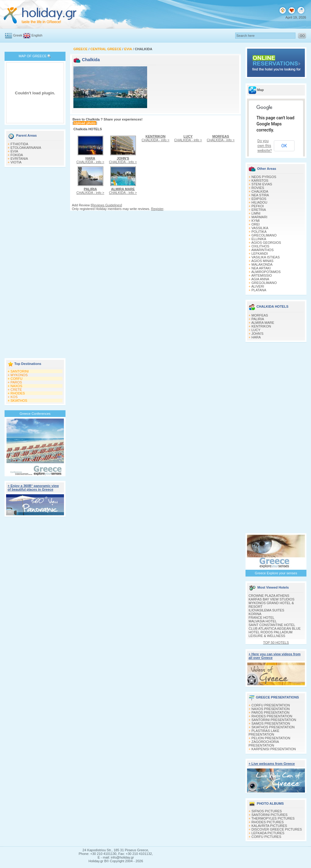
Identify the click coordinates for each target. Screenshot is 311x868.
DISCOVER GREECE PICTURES (277, 829)
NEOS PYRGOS (264, 177)
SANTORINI (20, 371)
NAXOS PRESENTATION (271, 709)
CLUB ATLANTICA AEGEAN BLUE (275, 628)
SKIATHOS (19, 401)
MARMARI (260, 217)
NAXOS (17, 386)
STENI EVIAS (262, 184)
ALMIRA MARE (263, 323)
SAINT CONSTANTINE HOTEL (272, 625)
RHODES (18, 393)
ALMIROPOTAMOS (266, 272)
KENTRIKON (261, 326)
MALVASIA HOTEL (263, 621)
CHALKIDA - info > (90, 160)
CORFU (17, 379)
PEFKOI (258, 206)
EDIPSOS (259, 199)
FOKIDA (17, 155)
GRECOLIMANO (264, 235)
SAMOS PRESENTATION (271, 723)
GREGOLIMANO (264, 283)
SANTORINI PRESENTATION (274, 720)
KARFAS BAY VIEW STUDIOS (272, 599)
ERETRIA (259, 210)
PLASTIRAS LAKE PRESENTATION (264, 733)
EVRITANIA (19, 159)
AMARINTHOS (262, 250)
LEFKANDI (260, 254)
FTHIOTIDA (19, 144)
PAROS (16, 382)
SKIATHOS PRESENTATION (273, 727)
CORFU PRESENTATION (271, 705)
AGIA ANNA (260, 279)
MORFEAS (260, 315)
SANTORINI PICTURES (270, 815)
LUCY (256, 330)
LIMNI (256, 213)
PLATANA (259, 290)
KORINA (255, 614)
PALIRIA (258, 319)
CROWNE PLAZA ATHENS (269, 596)
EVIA (14, 151)
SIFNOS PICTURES (267, 811)
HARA (256, 337)
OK (284, 146)
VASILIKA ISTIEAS (266, 257)
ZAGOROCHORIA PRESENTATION (264, 744)
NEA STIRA (260, 195)
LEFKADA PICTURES (268, 833)
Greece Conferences (35, 414)
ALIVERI (258, 286)
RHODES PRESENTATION (272, 716)
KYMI (256, 221)
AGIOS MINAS (262, 261)
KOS (14, 397)
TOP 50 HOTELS (276, 642)
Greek (18, 35)
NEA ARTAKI (261, 268)
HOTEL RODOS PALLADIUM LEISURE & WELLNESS (270, 634)
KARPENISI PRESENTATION (274, 749)
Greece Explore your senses (276, 573)
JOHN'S (258, 334)
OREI (256, 224)
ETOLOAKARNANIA (26, 148)
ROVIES (258, 188)
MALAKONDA (262, 264)
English (37, 35)
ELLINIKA (259, 239)
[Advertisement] (35, 263)
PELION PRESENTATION (271, 738)
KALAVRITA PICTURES (269, 826)
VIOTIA (16, 162)
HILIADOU (260, 202)
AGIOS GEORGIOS (266, 243)
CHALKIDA (260, 191)
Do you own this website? (265, 146)
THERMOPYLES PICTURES (273, 818)
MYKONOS (19, 375)
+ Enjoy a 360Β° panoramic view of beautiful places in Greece (33, 488)
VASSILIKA (260, 228)
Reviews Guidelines (106, 205)
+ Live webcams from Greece (272, 764)
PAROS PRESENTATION (271, 712)
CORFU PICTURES (267, 837)
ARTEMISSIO (262, 275)
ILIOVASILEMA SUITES (266, 610)
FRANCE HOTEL (262, 618)
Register (157, 209)
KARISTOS (260, 180)
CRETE (16, 390)
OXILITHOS (261, 246)
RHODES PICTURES (268, 822)
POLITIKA (259, 232)
